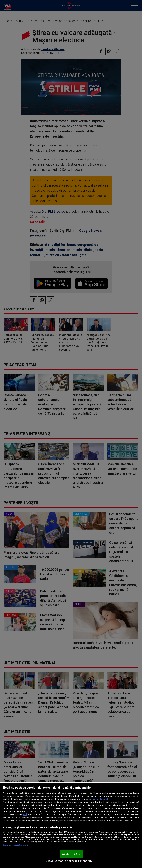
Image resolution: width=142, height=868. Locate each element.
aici (25, 814)
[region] (71, 825)
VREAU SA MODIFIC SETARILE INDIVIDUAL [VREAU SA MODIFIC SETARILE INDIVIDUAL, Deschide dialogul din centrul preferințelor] (70, 861)
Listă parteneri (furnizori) (16, 845)
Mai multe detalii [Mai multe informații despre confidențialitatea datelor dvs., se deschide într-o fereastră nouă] (101, 799)
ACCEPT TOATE (71, 854)
